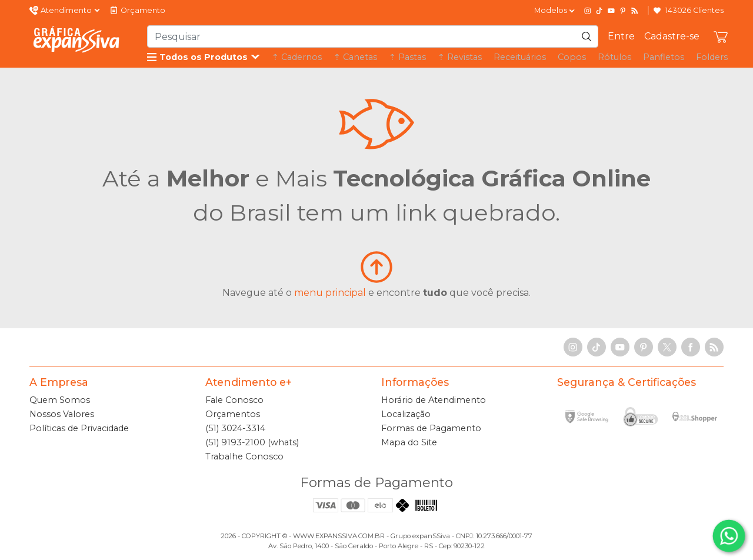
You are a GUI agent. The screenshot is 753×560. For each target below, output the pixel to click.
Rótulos (614, 57)
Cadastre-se (672, 36)
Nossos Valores (62, 414)
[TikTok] (599, 11)
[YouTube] (611, 11)
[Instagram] (588, 11)
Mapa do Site (409, 442)
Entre (621, 36)
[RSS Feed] (635, 11)
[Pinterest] (623, 11)
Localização (406, 414)
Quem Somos (60, 400)
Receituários (520, 57)
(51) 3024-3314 (235, 428)
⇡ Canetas (355, 57)
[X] (667, 347)
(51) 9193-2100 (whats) (252, 442)
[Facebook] (691, 347)
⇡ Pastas (407, 57)
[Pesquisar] (587, 36)
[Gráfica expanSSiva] (76, 39)
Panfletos (664, 57)
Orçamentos (233, 414)
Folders (712, 57)
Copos (572, 57)
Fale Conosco (234, 400)
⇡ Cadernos (297, 57)
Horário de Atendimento (434, 400)
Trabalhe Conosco (244, 456)
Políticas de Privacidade (79, 428)
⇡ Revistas (460, 57)
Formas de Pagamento (431, 428)
